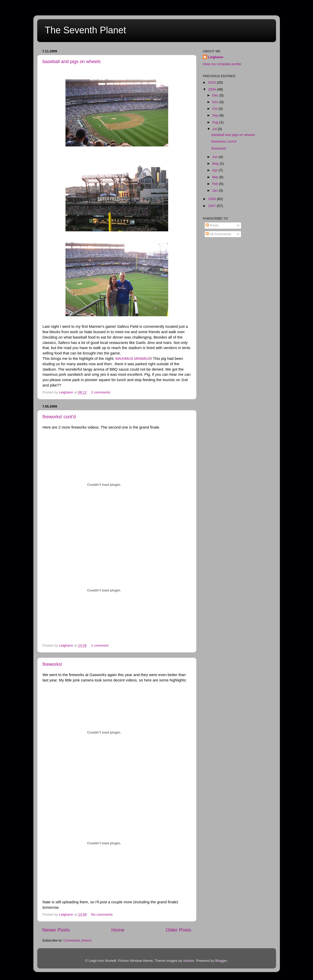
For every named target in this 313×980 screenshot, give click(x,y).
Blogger (221, 961)
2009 (212, 89)
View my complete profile (222, 64)
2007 (212, 206)
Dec (216, 95)
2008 (212, 199)
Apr (216, 170)
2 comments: (102, 392)
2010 (212, 82)
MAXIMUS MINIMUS (133, 359)
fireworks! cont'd (59, 417)
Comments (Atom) (78, 940)
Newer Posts (56, 930)
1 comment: (101, 645)
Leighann (216, 57)
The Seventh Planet (86, 30)
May (216, 164)
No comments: (103, 914)
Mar (216, 177)
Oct (216, 109)
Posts (212, 225)
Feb (216, 184)
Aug (216, 122)
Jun (216, 157)
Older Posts (179, 930)
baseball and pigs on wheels (72, 62)
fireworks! (53, 664)
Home (118, 930)
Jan (216, 190)
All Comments (218, 234)
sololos (188, 961)
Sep (216, 115)
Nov (216, 102)
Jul (215, 129)
